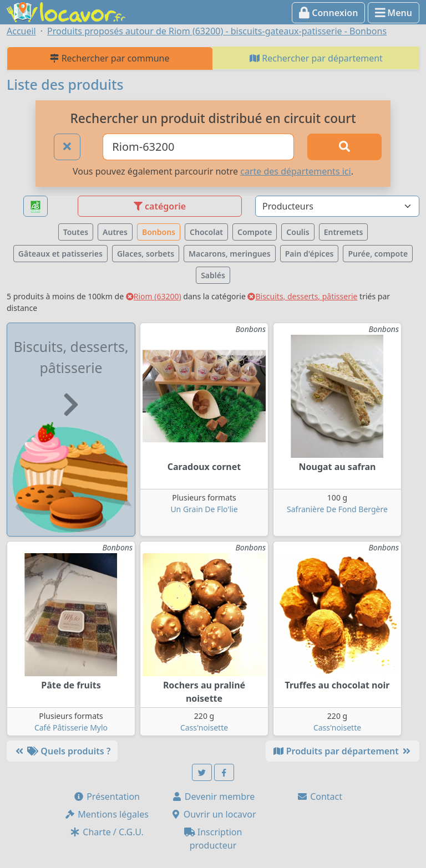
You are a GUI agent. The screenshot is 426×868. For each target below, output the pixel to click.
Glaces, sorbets (146, 254)
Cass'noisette (204, 727)
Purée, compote (378, 254)
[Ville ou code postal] (198, 147)
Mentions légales (106, 814)
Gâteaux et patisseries (60, 254)
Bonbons (159, 232)
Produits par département (343, 751)
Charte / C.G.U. (106, 832)
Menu (394, 13)
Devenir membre (213, 796)
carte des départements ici (295, 171)
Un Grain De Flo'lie (204, 509)
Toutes (76, 232)
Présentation (106, 796)
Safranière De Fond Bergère (337, 509)
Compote (255, 232)
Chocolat (206, 232)
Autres (115, 232)
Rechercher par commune (110, 58)
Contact (319, 796)
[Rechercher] (344, 147)
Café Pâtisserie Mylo (71, 727)
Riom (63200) (154, 296)
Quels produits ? (62, 751)
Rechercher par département (316, 58)
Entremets (344, 232)
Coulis (298, 232)
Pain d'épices (310, 254)
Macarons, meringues (230, 254)
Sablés (213, 275)
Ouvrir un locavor (213, 814)
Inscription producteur (213, 839)
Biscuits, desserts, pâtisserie (302, 296)
